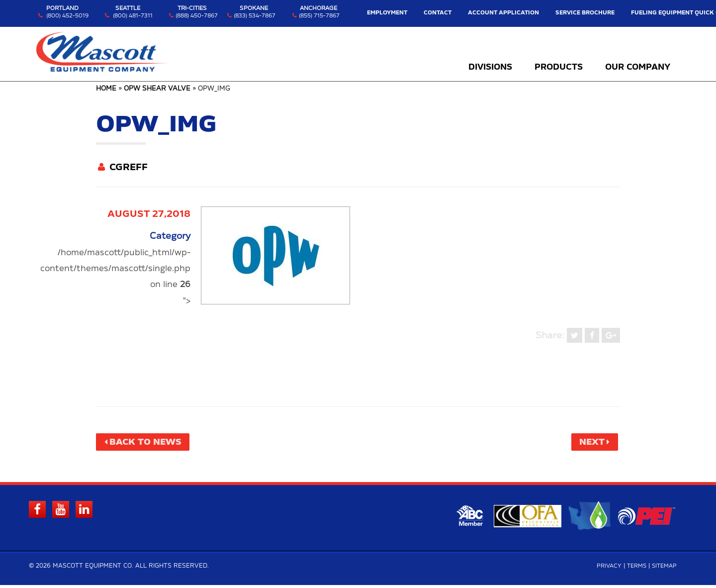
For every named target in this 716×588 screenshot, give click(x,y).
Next (589, 443)
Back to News (149, 443)
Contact (455, 13)
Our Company (638, 67)
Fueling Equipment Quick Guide (670, 13)
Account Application (513, 13)
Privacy (603, 569)
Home (106, 89)
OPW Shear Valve (157, 89)
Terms (633, 569)
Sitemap (663, 569)
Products (559, 67)
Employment (409, 13)
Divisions (490, 67)
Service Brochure (585, 13)
